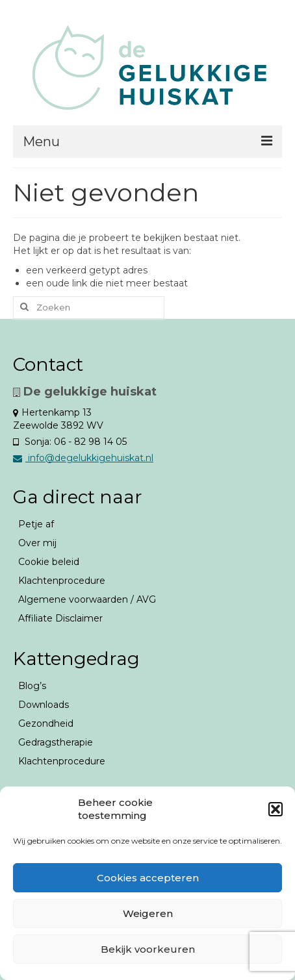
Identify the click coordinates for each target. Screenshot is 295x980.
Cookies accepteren (148, 878)
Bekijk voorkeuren (148, 949)
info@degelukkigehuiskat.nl (83, 458)
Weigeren (148, 913)
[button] (276, 809)
